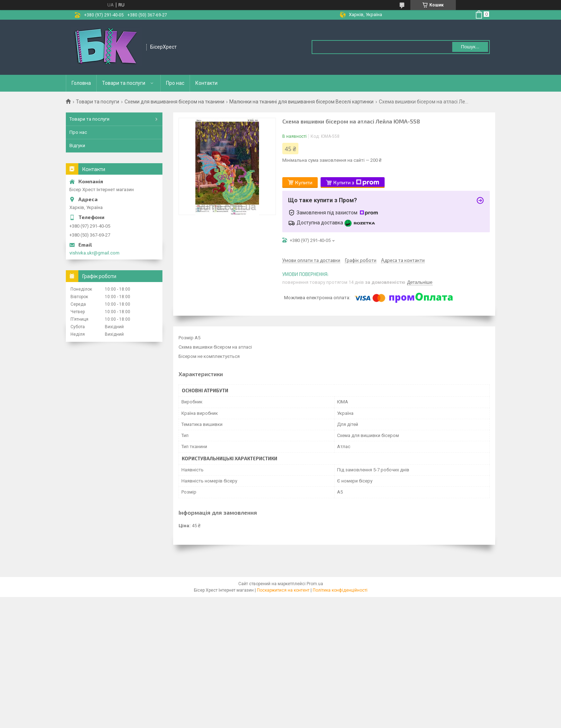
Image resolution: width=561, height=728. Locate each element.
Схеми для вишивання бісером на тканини (174, 102)
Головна (81, 83)
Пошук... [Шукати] (470, 47)
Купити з (356, 183)
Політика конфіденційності (340, 590)
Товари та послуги (124, 83)
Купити (304, 182)
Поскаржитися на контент (283, 590)
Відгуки (77, 145)
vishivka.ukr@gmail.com (94, 253)
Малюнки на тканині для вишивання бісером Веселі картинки (301, 102)
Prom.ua (315, 584)
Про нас (175, 83)
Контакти (206, 83)
